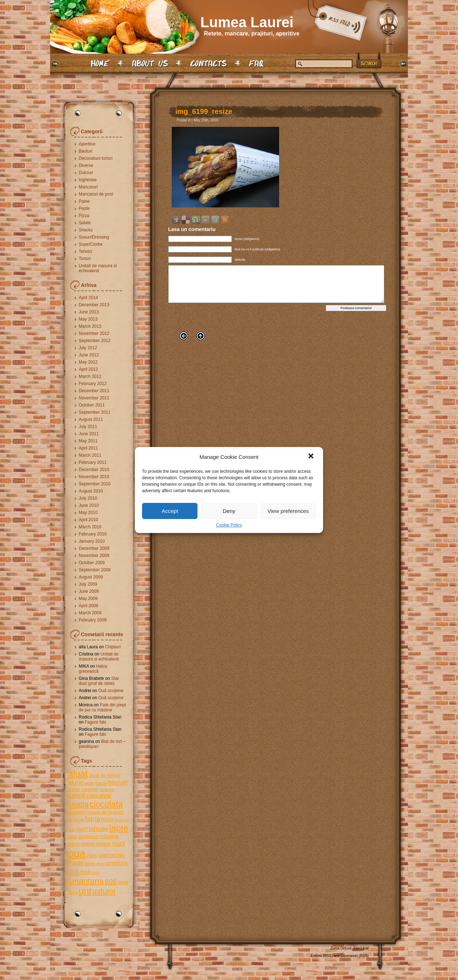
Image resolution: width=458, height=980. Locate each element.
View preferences (288, 511)
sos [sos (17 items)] (111, 881)
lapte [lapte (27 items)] (119, 828)
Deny (229, 511)
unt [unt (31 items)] (85, 891)
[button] (312, 457)
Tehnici (85, 251)
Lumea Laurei (247, 22)
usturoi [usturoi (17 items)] (104, 891)
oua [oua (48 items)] (77, 853)
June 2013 (89, 312)
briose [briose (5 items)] (74, 789)
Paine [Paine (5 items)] (92, 856)
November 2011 (94, 398)
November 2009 (94, 556)
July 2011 (88, 427)
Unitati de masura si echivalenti (98, 268)
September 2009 (95, 570)
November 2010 (94, 477)
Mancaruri (88, 187)
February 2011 (93, 462)
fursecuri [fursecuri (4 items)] (122, 820)
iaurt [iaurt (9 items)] (82, 829)
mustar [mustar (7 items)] (103, 844)
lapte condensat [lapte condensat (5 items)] (83, 837)
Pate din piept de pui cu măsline (102, 707)
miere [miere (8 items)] (88, 844)
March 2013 (90, 326)
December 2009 (94, 548)
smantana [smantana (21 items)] (86, 881)
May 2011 (88, 441)
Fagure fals (96, 722)
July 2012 (88, 348)
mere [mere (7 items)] (74, 844)
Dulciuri (86, 173)
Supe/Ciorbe (91, 244)
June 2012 (89, 355)
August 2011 (91, 419)
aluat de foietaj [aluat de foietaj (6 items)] (104, 775)
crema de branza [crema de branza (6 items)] (105, 812)
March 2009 (90, 613)
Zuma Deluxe (341, 948)
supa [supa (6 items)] (123, 882)
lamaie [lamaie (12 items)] (98, 829)
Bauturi (86, 151)
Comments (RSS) (355, 956)
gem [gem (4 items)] (72, 830)
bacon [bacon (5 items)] (101, 783)
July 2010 (88, 498)
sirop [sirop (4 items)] (95, 873)
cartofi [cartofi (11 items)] (77, 796)
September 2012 (95, 341)
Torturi (85, 259)
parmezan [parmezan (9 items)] (112, 855)
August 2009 (91, 577)
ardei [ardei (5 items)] (89, 783)
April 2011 (88, 448)
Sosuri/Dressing (94, 237)
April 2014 (88, 298)
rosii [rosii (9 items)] (85, 872)
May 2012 (88, 362)
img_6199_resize (204, 111)
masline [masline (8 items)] (109, 836)
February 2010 (93, 534)
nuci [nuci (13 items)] (119, 843)
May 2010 (88, 513)
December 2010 (94, 470)
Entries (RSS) (321, 956)
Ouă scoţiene (111, 691)
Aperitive (87, 144)
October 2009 (92, 563)
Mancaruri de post (96, 194)
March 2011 (90, 455)
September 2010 (95, 484)
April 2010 (88, 520)
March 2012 (90, 376)
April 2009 (88, 606)
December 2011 (94, 391)
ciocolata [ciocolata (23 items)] (106, 804)
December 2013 (94, 305)
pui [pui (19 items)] (73, 871)
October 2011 (92, 405)
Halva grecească (93, 669)
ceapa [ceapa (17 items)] (78, 804)
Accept (170, 511)
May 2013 (88, 319)
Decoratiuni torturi (96, 158)
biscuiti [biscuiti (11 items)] (118, 783)
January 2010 (92, 541)
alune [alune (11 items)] (76, 783)
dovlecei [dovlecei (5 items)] (76, 820)
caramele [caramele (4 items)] (107, 789)
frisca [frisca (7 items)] (107, 820)
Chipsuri (113, 647)
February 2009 (93, 620)
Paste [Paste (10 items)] (76, 863)
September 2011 (95, 412)
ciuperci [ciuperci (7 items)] (77, 812)
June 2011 (89, 434)
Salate (85, 223)
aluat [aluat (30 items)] (78, 774)
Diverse (86, 165)
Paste (84, 208)
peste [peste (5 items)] (90, 864)
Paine (84, 201)
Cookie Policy (229, 525)
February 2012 (93, 384)
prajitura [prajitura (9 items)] (117, 863)
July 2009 (88, 584)
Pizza (84, 216)
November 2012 (94, 333)
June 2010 (89, 505)
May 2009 (88, 599)
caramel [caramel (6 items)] (89, 789)
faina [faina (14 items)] (92, 819)
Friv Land (361, 948)
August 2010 (91, 491)
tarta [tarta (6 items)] (73, 892)
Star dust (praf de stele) (99, 681)
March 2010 (90, 527)
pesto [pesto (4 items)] (101, 864)
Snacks (86, 230)
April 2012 (88, 369)
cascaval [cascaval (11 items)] (99, 796)
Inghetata (88, 180)
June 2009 (89, 591)
